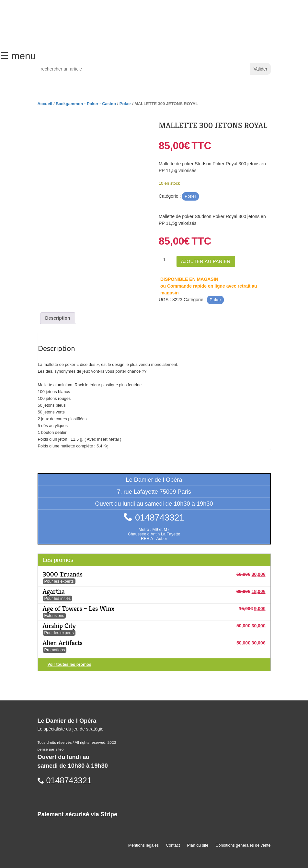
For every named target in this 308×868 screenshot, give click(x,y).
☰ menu (18, 56)
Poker (125, 104)
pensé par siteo (51, 749)
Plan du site (198, 845)
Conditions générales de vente (243, 845)
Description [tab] (58, 318)
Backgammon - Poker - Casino (86, 104)
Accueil (45, 104)
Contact (173, 845)
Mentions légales (144, 845)
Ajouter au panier (206, 261)
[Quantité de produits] (167, 259)
